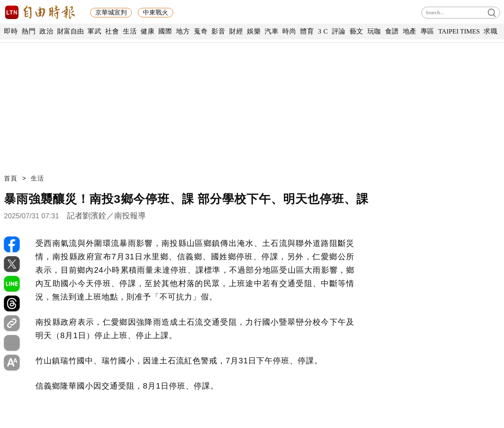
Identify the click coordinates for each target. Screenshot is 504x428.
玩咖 (374, 31)
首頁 (11, 178)
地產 (410, 31)
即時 (11, 31)
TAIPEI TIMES (459, 31)
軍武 (94, 31)
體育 (307, 31)
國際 (165, 31)
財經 (236, 31)
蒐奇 (201, 31)
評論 (339, 31)
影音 (218, 31)
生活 (130, 31)
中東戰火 (156, 12)
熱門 (29, 31)
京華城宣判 (111, 12)
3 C (323, 31)
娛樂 (254, 31)
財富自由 (70, 31)
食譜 (392, 31)
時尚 (289, 31)
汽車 (271, 31)
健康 (147, 31)
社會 (112, 31)
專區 (427, 31)
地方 (183, 31)
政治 (46, 31)
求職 (490, 31)
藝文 (357, 31)
